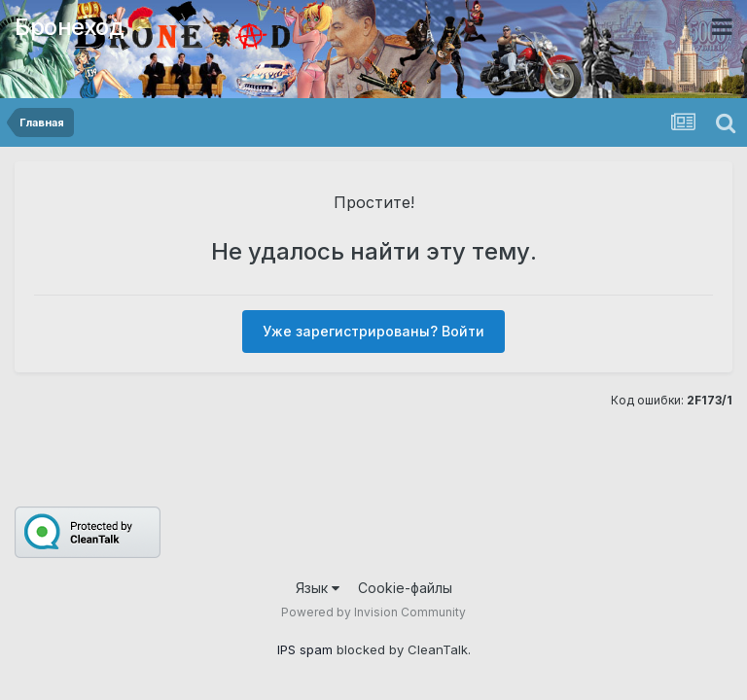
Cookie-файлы (405, 588)
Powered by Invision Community (373, 612)
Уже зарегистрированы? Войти (373, 331)
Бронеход (69, 27)
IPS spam (305, 649)
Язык (318, 588)
